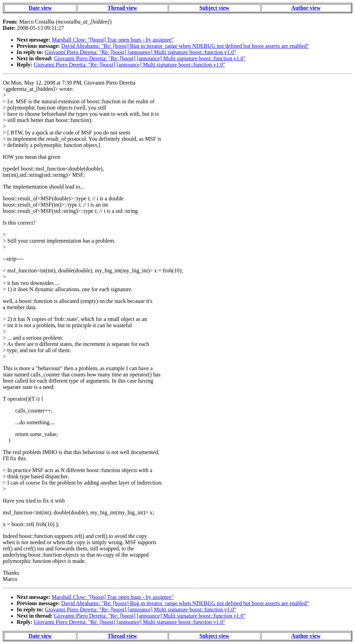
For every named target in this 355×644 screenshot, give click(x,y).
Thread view (122, 8)
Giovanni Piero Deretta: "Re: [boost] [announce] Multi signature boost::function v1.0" (141, 52)
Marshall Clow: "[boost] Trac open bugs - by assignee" (113, 40)
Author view (306, 8)
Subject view (214, 8)
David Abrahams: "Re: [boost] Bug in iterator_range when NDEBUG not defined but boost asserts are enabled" (185, 46)
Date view (40, 8)
